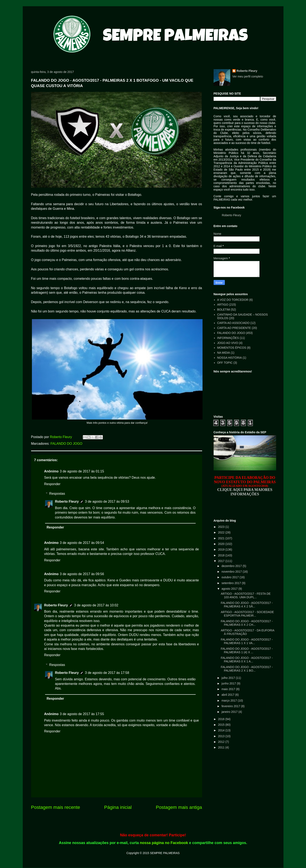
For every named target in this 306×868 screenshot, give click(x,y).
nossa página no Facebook (164, 843)
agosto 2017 (230, 589)
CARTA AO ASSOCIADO (233, 323)
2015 (222, 725)
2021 (222, 538)
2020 (222, 544)
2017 (222, 561)
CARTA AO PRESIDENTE (234, 328)
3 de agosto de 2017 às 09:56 (82, 574)
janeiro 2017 (230, 712)
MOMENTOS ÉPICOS (232, 348)
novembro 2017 (232, 572)
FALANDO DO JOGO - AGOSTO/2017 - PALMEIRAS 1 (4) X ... (247, 650)
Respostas (57, 494)
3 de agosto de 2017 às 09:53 (107, 501)
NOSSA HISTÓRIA (229, 358)
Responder (52, 484)
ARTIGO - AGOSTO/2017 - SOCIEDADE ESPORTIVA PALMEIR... (247, 614)
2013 (222, 736)
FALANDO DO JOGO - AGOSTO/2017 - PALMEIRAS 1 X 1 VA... (247, 641)
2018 (222, 555)
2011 (222, 747)
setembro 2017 (232, 583)
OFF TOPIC (225, 363)
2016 (222, 719)
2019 (222, 550)
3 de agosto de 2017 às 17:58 (107, 673)
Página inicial (118, 807)
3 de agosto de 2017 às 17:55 (82, 714)
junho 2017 (229, 683)
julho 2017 (229, 678)
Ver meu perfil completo (248, 76)
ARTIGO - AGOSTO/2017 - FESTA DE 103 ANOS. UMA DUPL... (246, 595)
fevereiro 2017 (231, 706)
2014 (222, 730)
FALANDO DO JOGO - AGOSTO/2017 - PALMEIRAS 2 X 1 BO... (247, 669)
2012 (222, 742)
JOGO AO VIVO (228, 343)
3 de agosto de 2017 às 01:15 (82, 471)
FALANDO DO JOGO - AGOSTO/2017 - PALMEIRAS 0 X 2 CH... (247, 623)
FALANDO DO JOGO (66, 444)
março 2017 (230, 701)
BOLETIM (224, 310)
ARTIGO (223, 305)
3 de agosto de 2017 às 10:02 (96, 605)
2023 (222, 527)
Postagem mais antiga (179, 807)
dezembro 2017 (232, 566)
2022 (222, 532)
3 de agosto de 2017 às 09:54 (82, 543)
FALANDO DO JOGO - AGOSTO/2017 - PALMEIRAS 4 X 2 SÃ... (247, 605)
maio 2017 (229, 689)
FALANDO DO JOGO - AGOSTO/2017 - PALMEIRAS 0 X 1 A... (247, 660)
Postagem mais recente (56, 807)
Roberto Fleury (67, 501)
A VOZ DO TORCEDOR (233, 300)
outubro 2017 (230, 577)
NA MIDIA (224, 353)
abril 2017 (228, 695)
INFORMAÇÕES (228, 338)
